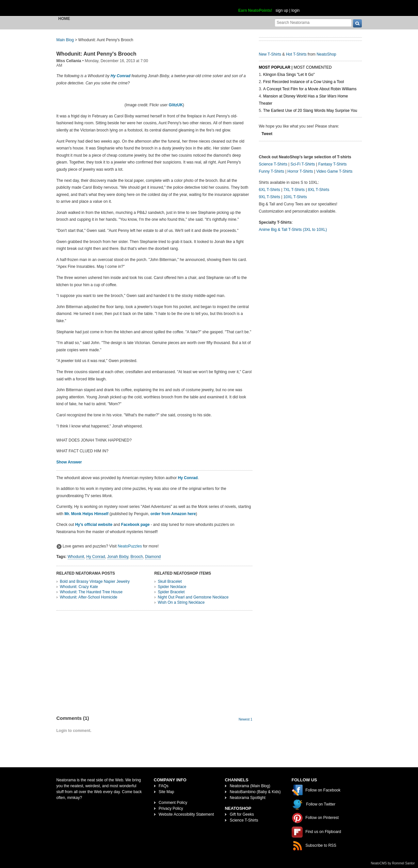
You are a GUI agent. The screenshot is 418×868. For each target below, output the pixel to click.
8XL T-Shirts (319, 190)
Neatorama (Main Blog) (250, 786)
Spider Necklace (172, 587)
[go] (357, 23)
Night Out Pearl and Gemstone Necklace (193, 597)
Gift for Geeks (242, 814)
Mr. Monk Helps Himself (86, 514)
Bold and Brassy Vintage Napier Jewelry (95, 582)
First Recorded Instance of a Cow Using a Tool (304, 82)
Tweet (267, 134)
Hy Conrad (121, 76)
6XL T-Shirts (270, 190)
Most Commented (313, 67)
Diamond (153, 557)
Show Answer (69, 462)
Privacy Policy (171, 808)
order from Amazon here (173, 514)
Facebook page (135, 525)
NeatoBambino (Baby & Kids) (255, 792)
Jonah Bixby (118, 557)
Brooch (137, 557)
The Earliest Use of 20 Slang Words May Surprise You (310, 111)
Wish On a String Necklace (181, 602)
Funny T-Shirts (272, 171)
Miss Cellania (69, 61)
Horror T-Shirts (300, 171)
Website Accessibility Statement (186, 814)
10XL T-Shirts (295, 197)
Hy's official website (94, 525)
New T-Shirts (270, 54)
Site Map (166, 792)
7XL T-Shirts (294, 190)
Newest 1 (246, 719)
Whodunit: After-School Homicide (88, 597)
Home (64, 19)
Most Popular (275, 67)
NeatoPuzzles (130, 546)
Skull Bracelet (170, 582)
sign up (282, 10)
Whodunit (76, 557)
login (295, 10)
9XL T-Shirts (270, 197)
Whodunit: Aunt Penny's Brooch (96, 54)
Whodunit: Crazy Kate (79, 587)
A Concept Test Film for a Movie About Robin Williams (310, 89)
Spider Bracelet (171, 592)
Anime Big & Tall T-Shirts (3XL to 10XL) (293, 230)
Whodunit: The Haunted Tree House (91, 592)
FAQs (164, 786)
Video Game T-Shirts (334, 171)
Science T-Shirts (273, 164)
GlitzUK (176, 105)
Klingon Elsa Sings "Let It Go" (289, 75)
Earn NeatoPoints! (255, 10)
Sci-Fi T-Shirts (303, 164)
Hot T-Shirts (296, 54)
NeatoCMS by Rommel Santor (393, 863)
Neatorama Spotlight (247, 798)
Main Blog (65, 40)
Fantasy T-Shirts (332, 164)
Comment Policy (173, 803)
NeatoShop (326, 54)
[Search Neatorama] (313, 22)
